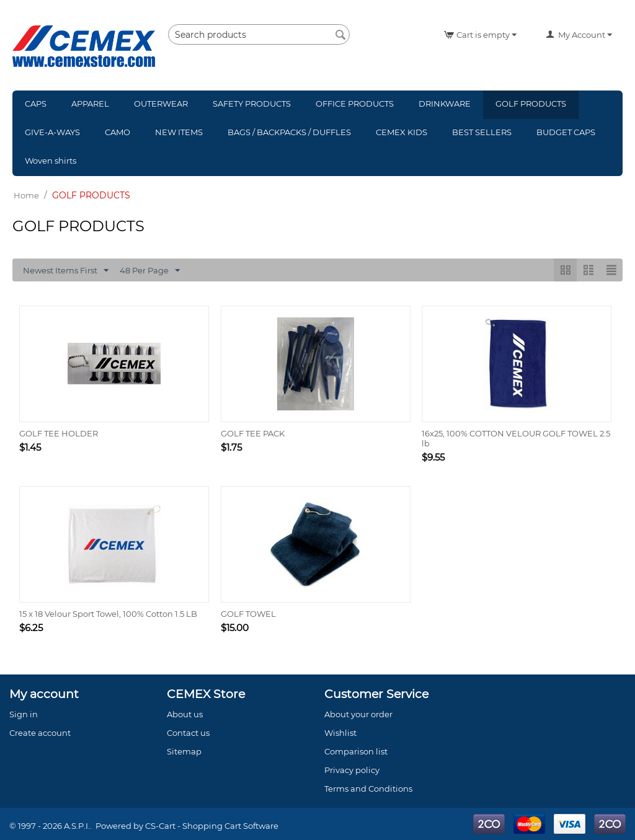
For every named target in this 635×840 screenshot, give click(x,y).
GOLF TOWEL (248, 614)
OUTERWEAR (161, 104)
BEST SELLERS (482, 132)
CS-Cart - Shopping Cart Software (212, 826)
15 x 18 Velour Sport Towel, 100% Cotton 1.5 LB (108, 614)
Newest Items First (66, 271)
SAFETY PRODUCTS (252, 104)
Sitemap (184, 751)
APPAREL (90, 104)
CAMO (118, 132)
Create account (40, 733)
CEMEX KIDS (402, 132)
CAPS (36, 104)
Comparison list (356, 751)
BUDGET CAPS (566, 132)
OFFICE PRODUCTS (355, 104)
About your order (358, 714)
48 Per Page (150, 271)
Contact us (188, 733)
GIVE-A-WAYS (52, 132)
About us (185, 714)
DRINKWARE (445, 104)
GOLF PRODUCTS (531, 104)
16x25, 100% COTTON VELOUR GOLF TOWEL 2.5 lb (516, 438)
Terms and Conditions (368, 789)
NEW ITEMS (179, 132)
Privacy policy (352, 770)
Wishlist (340, 733)
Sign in (24, 714)
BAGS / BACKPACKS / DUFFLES (289, 132)
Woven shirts (51, 161)
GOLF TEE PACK (253, 433)
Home (26, 195)
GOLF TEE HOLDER (59, 433)
